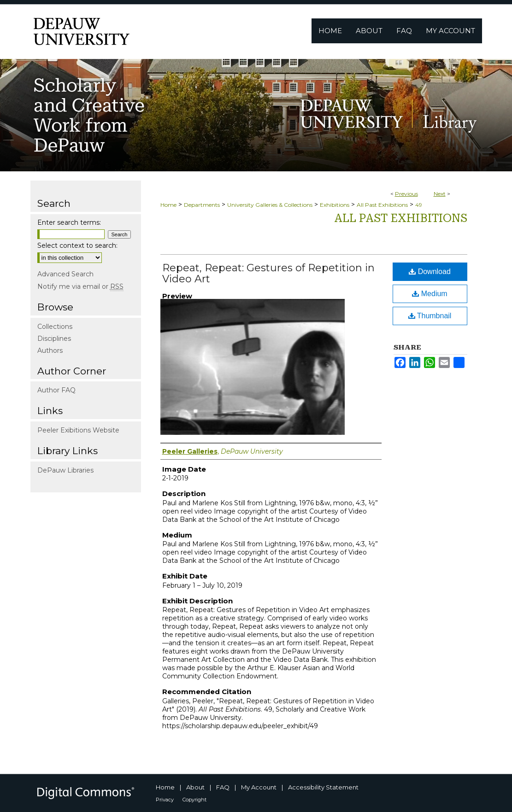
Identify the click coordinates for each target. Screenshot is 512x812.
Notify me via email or (80, 286)
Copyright (194, 800)
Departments (202, 205)
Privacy (165, 800)
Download (430, 272)
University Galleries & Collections (270, 205)
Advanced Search (65, 274)
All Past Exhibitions (382, 205)
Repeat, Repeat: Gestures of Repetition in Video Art (268, 273)
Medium (430, 294)
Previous (406, 194)
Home (168, 205)
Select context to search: (77, 245)
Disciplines (54, 339)
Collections (55, 327)
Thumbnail (430, 316)
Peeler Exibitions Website (78, 430)
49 (419, 205)
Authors (50, 351)
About (195, 787)
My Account (259, 787)
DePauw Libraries (65, 470)
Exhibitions (335, 205)
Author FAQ (56, 390)
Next (440, 194)
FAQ (223, 787)
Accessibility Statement (323, 787)
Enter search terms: (69, 222)
